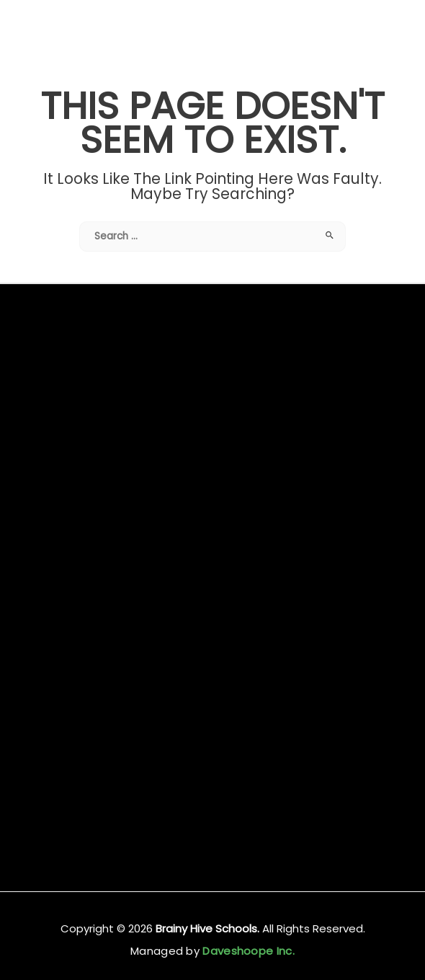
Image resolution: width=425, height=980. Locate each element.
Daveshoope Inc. (247, 951)
